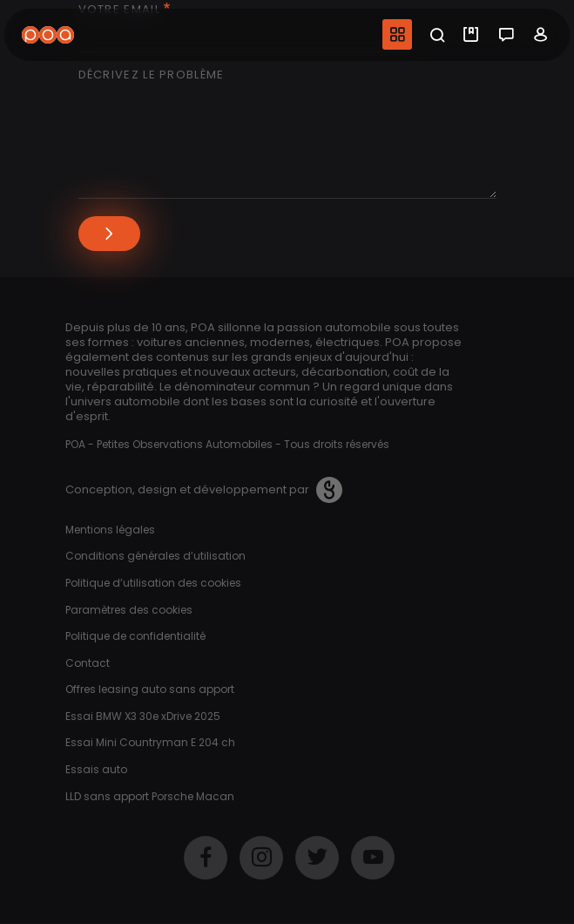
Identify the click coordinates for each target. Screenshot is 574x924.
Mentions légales (110, 530)
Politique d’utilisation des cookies (153, 583)
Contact (88, 663)
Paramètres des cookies (129, 610)
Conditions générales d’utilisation (155, 556)
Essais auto (96, 769)
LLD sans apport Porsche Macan (150, 796)
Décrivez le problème (152, 75)
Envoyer (109, 234)
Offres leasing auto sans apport (150, 689)
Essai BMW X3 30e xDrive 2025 (143, 716)
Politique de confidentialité (135, 636)
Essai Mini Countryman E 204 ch (150, 742)
